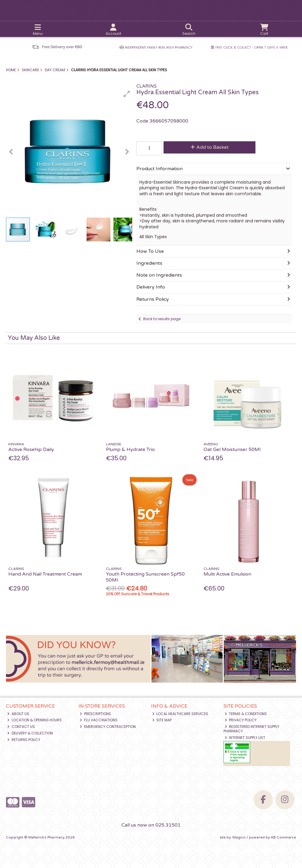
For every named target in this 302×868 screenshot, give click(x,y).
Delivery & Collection (30, 733)
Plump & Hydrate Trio (130, 449)
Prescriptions (95, 714)
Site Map (162, 720)
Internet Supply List (245, 738)
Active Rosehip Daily (31, 449)
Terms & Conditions (246, 714)
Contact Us (21, 727)
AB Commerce (283, 837)
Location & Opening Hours (34, 720)
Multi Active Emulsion (227, 574)
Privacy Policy (241, 720)
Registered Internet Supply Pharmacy (252, 729)
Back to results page (162, 319)
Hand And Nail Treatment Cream (45, 574)
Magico (239, 837)
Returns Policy (24, 740)
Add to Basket (210, 147)
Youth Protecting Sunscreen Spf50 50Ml (145, 577)
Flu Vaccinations (99, 720)
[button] (127, 94)
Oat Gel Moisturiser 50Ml (232, 449)
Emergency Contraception (108, 727)
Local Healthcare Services (180, 714)
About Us (18, 714)
